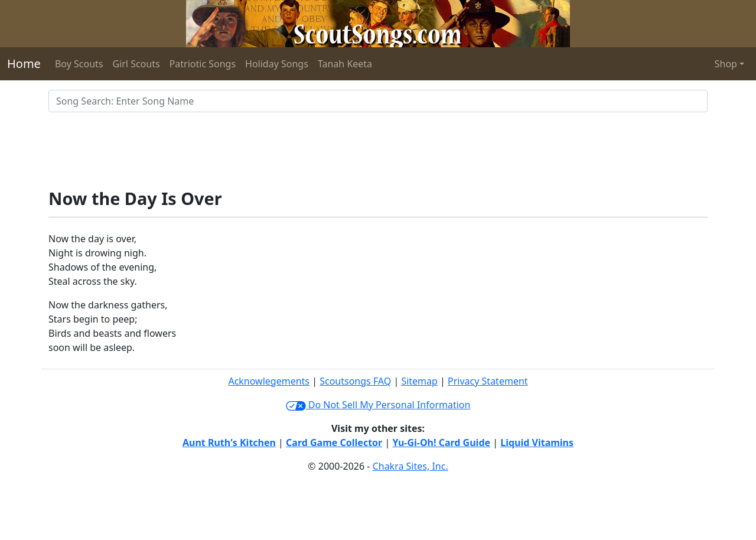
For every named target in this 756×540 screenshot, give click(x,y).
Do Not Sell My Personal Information (378, 405)
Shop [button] (726, 64)
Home (24, 64)
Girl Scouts (136, 64)
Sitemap (419, 381)
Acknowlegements (269, 381)
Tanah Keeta (345, 64)
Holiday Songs (277, 64)
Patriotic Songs (203, 64)
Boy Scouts (79, 64)
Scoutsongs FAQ (355, 381)
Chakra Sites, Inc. (410, 466)
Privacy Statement (488, 381)
